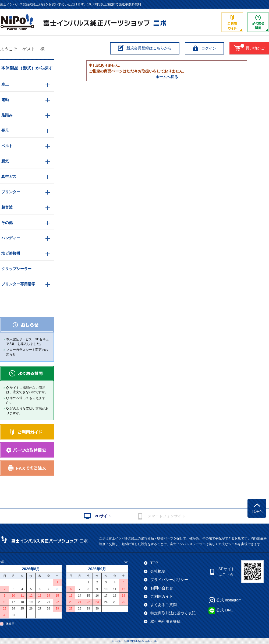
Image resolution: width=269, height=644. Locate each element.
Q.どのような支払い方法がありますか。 (27, 411)
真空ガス (9, 176)
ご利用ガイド (162, 596)
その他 (7, 223)
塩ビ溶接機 (11, 253)
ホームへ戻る (167, 77)
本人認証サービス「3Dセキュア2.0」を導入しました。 (28, 342)
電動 (5, 100)
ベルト (7, 146)
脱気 (5, 161)
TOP (154, 563)
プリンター (11, 192)
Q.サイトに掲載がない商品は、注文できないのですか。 (27, 390)
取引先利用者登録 (165, 621)
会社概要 (158, 571)
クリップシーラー (16, 269)
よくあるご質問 (164, 605)
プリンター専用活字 (18, 284)
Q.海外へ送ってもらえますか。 (26, 400)
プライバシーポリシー (169, 580)
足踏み (7, 115)
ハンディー (11, 238)
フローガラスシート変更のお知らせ (27, 352)
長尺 (5, 130)
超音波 (7, 207)
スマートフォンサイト (167, 516)
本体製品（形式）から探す (27, 68)
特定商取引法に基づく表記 (173, 613)
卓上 (5, 84)
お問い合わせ (162, 588)
